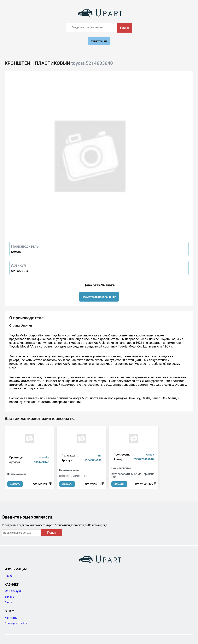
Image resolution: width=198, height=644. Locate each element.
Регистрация (99, 41)
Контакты (11, 618)
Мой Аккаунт (13, 591)
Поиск (125, 28)
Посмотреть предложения (99, 297)
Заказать (15, 484)
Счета (8, 602)
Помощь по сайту (16, 623)
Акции (9, 576)
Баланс (9, 597)
